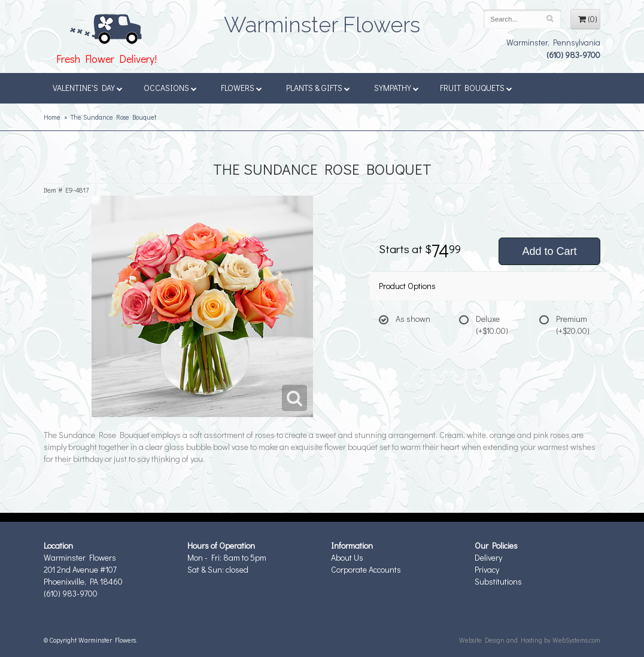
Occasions (170, 88)
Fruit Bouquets (476, 88)
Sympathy (397, 88)
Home (52, 117)
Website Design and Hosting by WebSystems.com (530, 640)
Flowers (242, 88)
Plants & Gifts (318, 88)
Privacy (487, 569)
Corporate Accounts (366, 569)
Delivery (488, 557)
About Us (347, 557)
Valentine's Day (88, 88)
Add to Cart (549, 251)
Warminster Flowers (322, 21)
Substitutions (498, 581)
